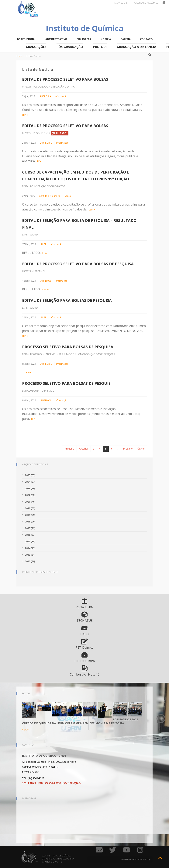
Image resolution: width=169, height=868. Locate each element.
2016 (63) (30, 535)
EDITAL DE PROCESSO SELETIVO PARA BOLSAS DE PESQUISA (78, 264)
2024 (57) (30, 482)
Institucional (26, 39)
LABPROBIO (46, 143)
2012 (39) (30, 561)
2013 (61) (30, 555)
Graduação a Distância (136, 47)
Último (141, 449)
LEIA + (25, 115)
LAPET (43, 244)
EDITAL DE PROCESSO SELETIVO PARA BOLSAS (65, 79)
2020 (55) (30, 508)
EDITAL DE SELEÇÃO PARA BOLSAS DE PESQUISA (67, 300)
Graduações (36, 47)
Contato (146, 39)
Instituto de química (49, 196)
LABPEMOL (45, 281)
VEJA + (25, 730)
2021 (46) (30, 502)
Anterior (84, 449)
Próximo (128, 449)
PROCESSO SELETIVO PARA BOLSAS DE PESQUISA (68, 347)
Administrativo (56, 39)
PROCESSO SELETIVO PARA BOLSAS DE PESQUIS (66, 383)
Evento (67, 196)
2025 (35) (30, 475)
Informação (61, 96)
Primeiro (69, 449)
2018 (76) (30, 522)
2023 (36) (30, 488)
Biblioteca (84, 39)
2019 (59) (30, 515)
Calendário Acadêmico (146, 3)
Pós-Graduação (70, 47)
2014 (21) (30, 548)
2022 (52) (30, 495)
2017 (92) (30, 528)
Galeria (126, 39)
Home (19, 56)
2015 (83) (30, 541)
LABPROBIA (45, 96)
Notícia (106, 39)
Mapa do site (122, 3)
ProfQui (100, 47)
